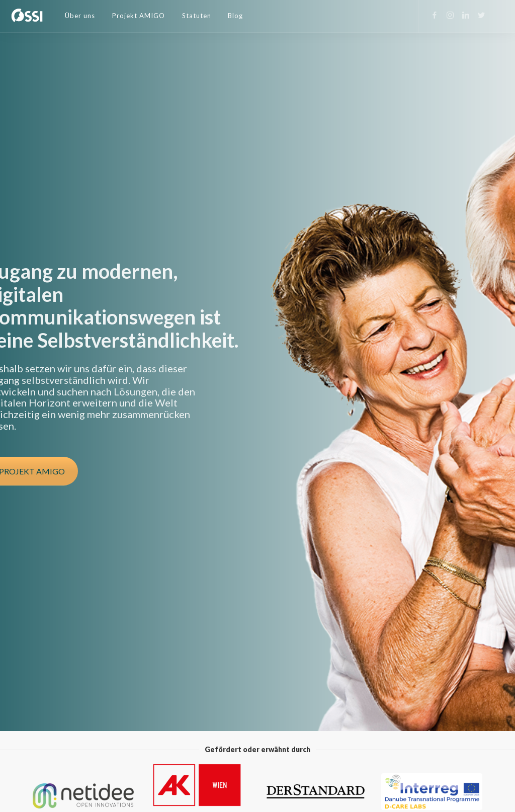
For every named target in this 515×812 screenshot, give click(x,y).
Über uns (80, 16)
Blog (235, 16)
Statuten (197, 16)
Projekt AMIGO (139, 16)
